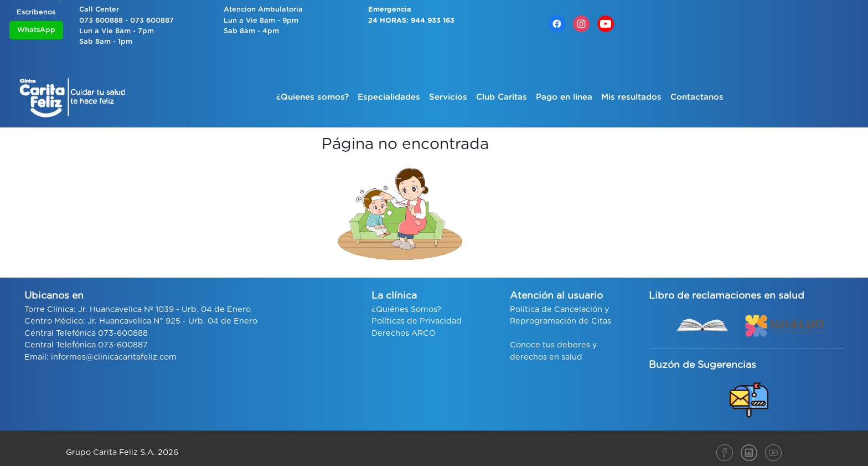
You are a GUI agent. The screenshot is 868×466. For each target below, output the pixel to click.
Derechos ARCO (404, 333)
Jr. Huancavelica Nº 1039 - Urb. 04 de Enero (164, 309)
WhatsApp (36, 30)
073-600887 (123, 345)
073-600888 (123, 333)
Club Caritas (502, 97)
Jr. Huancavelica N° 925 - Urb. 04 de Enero (172, 321)
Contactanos (697, 97)
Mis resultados (631, 97)
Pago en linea (564, 97)
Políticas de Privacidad (417, 321)
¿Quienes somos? (312, 97)
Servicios (448, 97)
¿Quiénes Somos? (406, 309)
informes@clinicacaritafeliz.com (114, 357)
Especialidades (389, 97)
